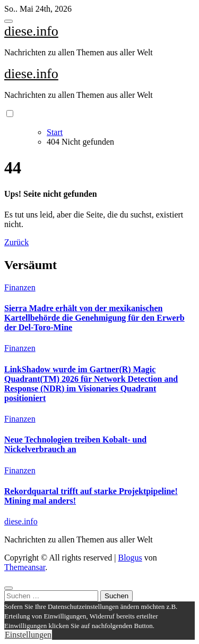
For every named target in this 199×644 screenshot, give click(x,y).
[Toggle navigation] (8, 21)
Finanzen (20, 287)
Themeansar (25, 567)
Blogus (130, 558)
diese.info (31, 31)
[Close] (8, 588)
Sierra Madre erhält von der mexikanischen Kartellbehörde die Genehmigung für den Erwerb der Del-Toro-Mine (94, 318)
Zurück (16, 242)
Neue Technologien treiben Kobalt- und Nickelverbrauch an (75, 444)
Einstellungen (28, 635)
